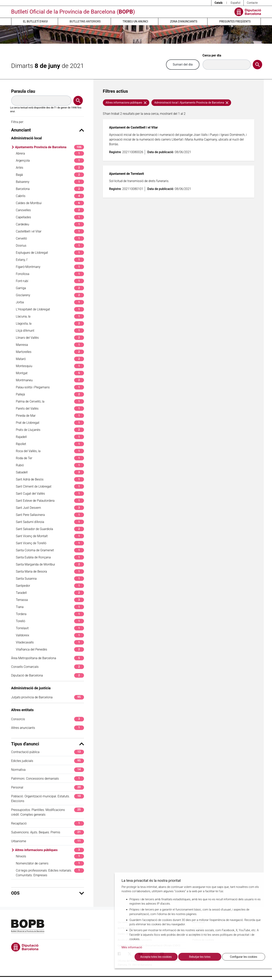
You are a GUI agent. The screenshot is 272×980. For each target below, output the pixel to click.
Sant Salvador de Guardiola (50, 529)
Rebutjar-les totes (200, 957)
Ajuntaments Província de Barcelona (50, 147)
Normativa (48, 770)
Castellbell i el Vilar (50, 231)
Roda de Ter (50, 458)
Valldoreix (50, 635)
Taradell (50, 593)
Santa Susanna (50, 579)
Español (236, 3)
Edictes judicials (48, 761)
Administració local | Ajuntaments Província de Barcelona (191, 103)
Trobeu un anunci (135, 21)
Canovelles (50, 210)
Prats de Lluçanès (50, 430)
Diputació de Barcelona (48, 675)
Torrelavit (50, 628)
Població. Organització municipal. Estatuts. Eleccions (48, 798)
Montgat (50, 373)
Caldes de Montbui (50, 203)
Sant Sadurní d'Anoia (50, 522)
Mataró (50, 359)
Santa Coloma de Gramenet (50, 550)
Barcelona (50, 189)
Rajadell (50, 437)
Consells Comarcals (48, 667)
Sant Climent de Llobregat (50, 486)
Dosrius (50, 246)
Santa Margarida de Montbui (50, 564)
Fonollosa (50, 274)
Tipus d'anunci (48, 744)
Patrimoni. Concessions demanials (48, 779)
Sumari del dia (183, 64)
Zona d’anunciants (184, 21)
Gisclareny (50, 295)
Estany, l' (50, 260)
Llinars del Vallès (50, 338)
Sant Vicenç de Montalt (50, 536)
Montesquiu (50, 366)
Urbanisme (48, 841)
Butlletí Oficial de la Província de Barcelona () (73, 12)
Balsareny (50, 182)
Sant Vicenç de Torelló (50, 543)
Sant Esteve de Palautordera (50, 501)
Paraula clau (23, 91)
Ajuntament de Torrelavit (127, 174)
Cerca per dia (212, 55)
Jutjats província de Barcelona (48, 697)
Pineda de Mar (50, 416)
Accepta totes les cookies (156, 957)
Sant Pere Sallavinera (50, 515)
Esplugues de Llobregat (50, 253)
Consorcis (48, 719)
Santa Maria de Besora (50, 571)
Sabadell (50, 472)
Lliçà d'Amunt (50, 331)
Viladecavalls (50, 642)
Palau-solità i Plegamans (50, 387)
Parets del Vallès (50, 409)
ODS (48, 893)
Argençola (50, 161)
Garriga (50, 288)
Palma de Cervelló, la (50, 401)
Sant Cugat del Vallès (50, 494)
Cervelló (50, 238)
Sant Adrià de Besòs (50, 479)
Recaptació (48, 823)
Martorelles (50, 352)
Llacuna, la (50, 316)
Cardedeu (50, 224)
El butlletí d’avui (35, 21)
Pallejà (50, 394)
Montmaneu (50, 380)
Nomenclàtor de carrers (50, 863)
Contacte (252, 3)
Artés (50, 168)
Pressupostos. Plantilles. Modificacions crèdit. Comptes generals (48, 812)
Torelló (50, 621)
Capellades (50, 217)
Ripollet (50, 444)
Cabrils (50, 196)
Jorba (50, 302)
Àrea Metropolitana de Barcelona (48, 658)
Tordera (50, 614)
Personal (48, 787)
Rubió (50, 465)
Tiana (50, 607)
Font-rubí (50, 281)
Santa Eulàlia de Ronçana (50, 557)
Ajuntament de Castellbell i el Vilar (134, 127)
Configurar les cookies (243, 957)
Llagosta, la (50, 323)
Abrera (50, 153)
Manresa (50, 345)
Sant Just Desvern (50, 508)
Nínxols (50, 856)
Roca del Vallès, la (50, 451)
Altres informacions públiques (50, 850)
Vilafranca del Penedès (50, 649)
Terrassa (50, 600)
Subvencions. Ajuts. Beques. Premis (48, 832)
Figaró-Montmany (50, 267)
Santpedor (50, 586)
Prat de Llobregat (50, 423)
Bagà (50, 175)
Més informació (132, 947)
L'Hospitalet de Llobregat (50, 309)
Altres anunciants (48, 728)
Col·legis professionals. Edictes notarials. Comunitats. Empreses (50, 873)
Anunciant (48, 130)
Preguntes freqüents (235, 21)
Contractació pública (48, 752)
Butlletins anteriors (85, 21)
